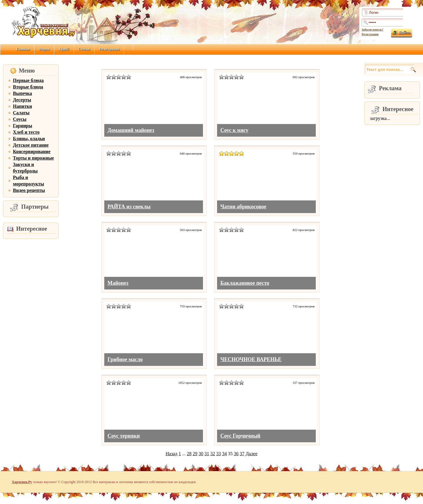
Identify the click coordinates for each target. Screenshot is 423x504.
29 (195, 454)
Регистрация (370, 34)
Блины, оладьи (29, 139)
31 (207, 454)
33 (219, 454)
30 (201, 454)
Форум (44, 49)
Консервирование (32, 151)
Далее (251, 454)
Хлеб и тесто (26, 132)
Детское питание (31, 145)
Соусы (20, 119)
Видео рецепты (29, 190)
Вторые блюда (28, 87)
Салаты (21, 113)
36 (236, 454)
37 (242, 454)
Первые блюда (28, 80)
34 (224, 454)
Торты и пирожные (33, 158)
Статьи (84, 49)
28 (189, 454)
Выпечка (22, 93)
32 (213, 454)
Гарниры (23, 126)
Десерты (22, 100)
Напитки (22, 106)
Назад (172, 454)
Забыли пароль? (372, 30)
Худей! (64, 49)
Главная (23, 49)
